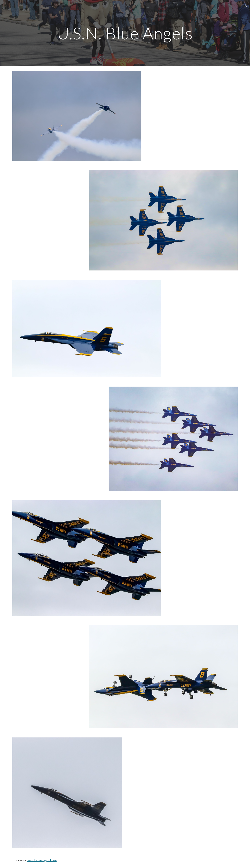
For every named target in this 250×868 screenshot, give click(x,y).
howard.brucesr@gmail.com (42, 860)
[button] (245, 5)
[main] (125, 33)
